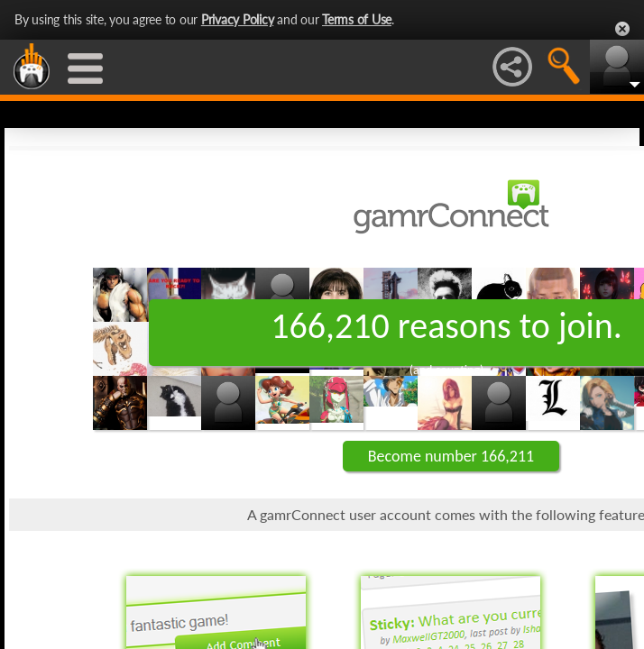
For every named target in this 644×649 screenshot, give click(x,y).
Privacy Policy (238, 19)
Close (622, 29)
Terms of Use (357, 19)
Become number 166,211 (451, 456)
